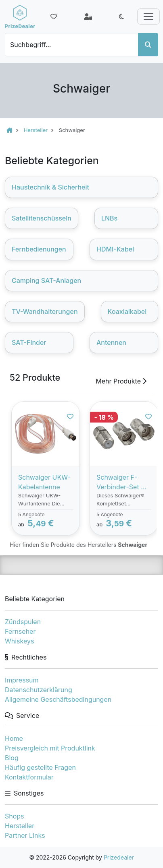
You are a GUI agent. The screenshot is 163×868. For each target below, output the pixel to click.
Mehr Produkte (121, 381)
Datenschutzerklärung (39, 690)
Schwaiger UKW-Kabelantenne (44, 482)
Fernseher (20, 631)
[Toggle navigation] (148, 16)
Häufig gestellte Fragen (40, 767)
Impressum (22, 680)
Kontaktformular (29, 777)
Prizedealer (119, 857)
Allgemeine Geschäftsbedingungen (58, 699)
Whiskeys (19, 641)
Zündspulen (23, 622)
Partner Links (25, 835)
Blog (12, 758)
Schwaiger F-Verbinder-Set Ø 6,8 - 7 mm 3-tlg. (122, 482)
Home (14, 738)
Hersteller (20, 826)
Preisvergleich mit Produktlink (50, 748)
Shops (15, 816)
